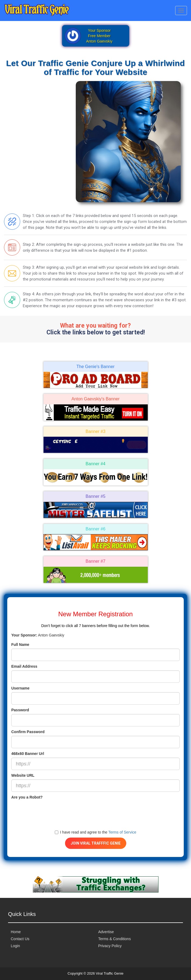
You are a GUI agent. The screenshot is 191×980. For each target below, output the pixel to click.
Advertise (106, 932)
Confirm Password (28, 732)
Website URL (23, 775)
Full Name (20, 645)
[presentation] (52, 812)
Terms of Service (122, 832)
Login (15, 946)
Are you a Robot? (27, 797)
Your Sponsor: (24, 635)
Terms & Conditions (115, 939)
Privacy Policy (110, 946)
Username (20, 688)
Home (16, 932)
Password (20, 710)
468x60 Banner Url (28, 754)
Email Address (24, 666)
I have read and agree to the (96, 832)
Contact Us (20, 939)
